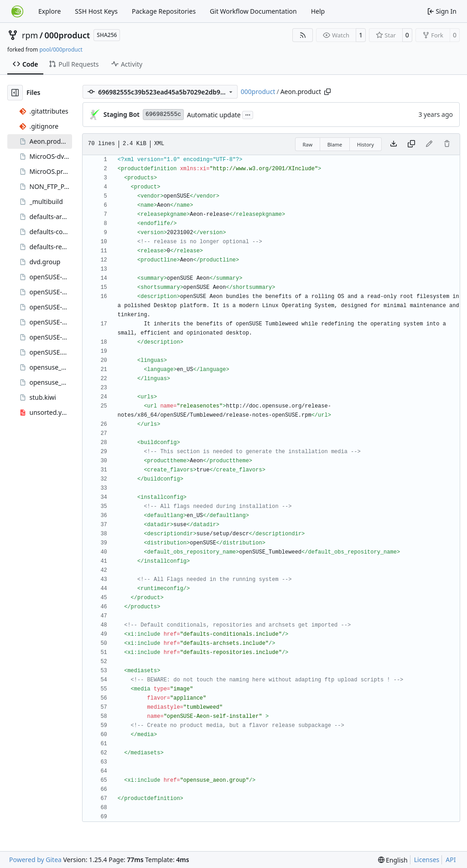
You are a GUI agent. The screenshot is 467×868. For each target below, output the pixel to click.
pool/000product (61, 50)
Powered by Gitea (35, 860)
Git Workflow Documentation (253, 11)
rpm (30, 35)
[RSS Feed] (303, 35)
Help (318, 11)
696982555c (163, 114)
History (366, 144)
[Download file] (394, 144)
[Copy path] (327, 92)
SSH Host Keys (96, 11)
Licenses (427, 860)
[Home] (17, 11)
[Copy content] (411, 144)
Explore (49, 11)
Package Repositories (164, 11)
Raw (308, 144)
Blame (335, 144)
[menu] (393, 860)
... (248, 114)
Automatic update (214, 115)
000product (67, 35)
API (451, 860)
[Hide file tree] (15, 93)
